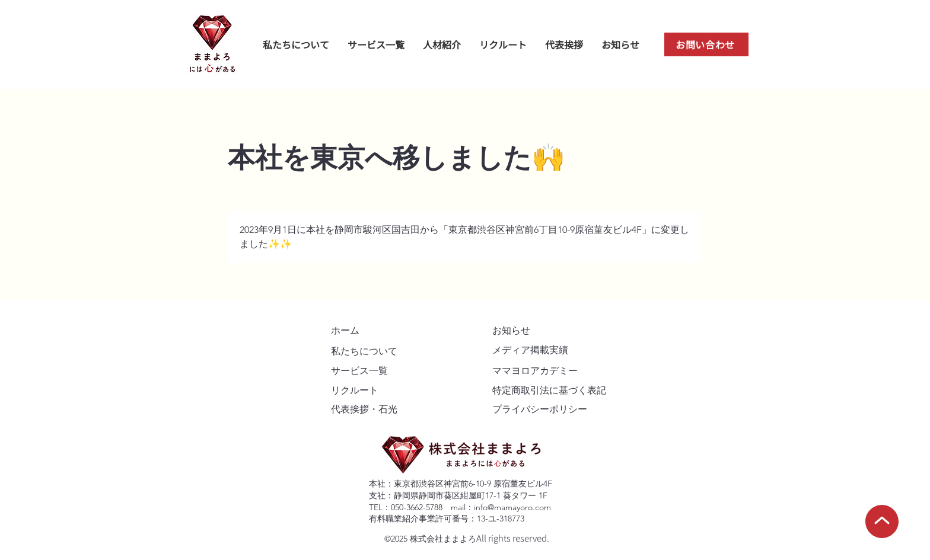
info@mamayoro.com (512, 507)
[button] (442, 44)
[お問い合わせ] (706, 44)
